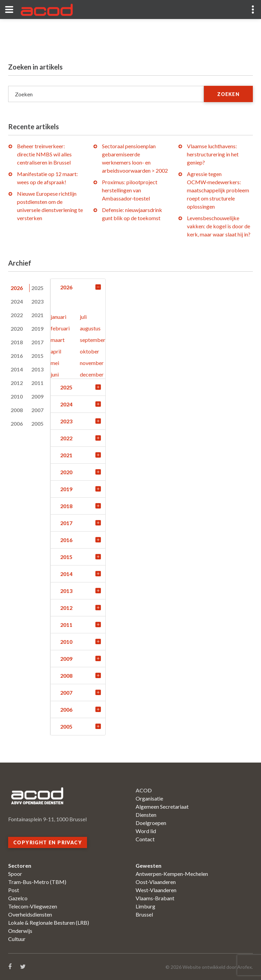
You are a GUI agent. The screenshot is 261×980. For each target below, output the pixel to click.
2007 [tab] (37, 410)
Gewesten (149, 866)
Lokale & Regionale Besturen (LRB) (49, 923)
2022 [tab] (17, 315)
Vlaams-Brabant (155, 898)
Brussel (144, 914)
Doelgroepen (151, 823)
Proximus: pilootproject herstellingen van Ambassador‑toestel (130, 190)
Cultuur (17, 939)
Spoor (15, 874)
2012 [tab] (17, 383)
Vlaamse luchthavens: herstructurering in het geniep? (213, 154)
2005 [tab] (37, 424)
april (56, 351)
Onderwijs (20, 931)
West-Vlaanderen (156, 890)
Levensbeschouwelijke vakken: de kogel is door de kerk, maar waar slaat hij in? (219, 226)
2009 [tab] (37, 396)
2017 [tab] (37, 342)
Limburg (145, 906)
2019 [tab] (37, 329)
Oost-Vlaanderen (156, 882)
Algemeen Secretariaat (162, 806)
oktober (90, 351)
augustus (90, 328)
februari (60, 328)
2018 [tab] (17, 342)
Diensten (146, 815)
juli (83, 317)
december (92, 374)
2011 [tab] (37, 383)
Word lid (146, 831)
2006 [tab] (17, 424)
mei (55, 363)
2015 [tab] (37, 356)
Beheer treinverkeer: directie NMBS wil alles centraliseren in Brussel (44, 154)
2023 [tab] (37, 301)
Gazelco (18, 898)
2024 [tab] (17, 301)
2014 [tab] (17, 369)
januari (58, 317)
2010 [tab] (17, 396)
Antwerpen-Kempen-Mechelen (172, 874)
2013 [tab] (37, 369)
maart (58, 340)
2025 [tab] (37, 288)
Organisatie (149, 798)
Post (14, 890)
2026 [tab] (17, 288)
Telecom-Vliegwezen (33, 906)
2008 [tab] (17, 410)
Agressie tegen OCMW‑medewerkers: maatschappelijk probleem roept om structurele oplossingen (218, 190)
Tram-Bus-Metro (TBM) (37, 882)
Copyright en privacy (48, 842)
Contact (145, 839)
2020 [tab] (17, 329)
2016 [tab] (17, 356)
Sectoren (20, 866)
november (92, 363)
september (93, 340)
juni (55, 374)
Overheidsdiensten (30, 914)
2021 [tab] (37, 315)
